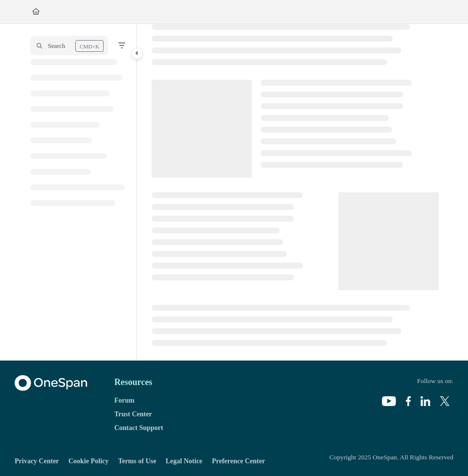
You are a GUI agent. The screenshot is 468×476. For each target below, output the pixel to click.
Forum (124, 400)
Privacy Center (37, 461)
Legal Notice (184, 461)
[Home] (36, 12)
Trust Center (133, 414)
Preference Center (238, 461)
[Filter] (122, 45)
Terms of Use (137, 461)
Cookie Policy (89, 461)
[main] (295, 192)
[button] (69, 45)
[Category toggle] (137, 53)
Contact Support (139, 428)
